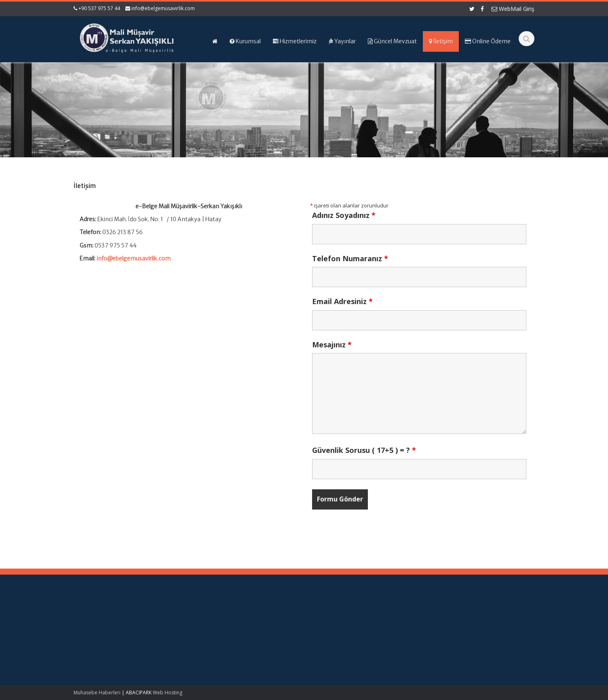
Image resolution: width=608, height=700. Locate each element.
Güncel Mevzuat (280, 642)
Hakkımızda (275, 627)
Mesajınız (332, 345)
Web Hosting (168, 693)
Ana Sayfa (273, 620)
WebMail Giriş (513, 9)
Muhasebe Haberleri (97, 693)
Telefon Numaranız (350, 258)
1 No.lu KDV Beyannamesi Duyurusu (45, 651)
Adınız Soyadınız (344, 215)
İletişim (269, 650)
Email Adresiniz (342, 301)
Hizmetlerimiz (277, 635)
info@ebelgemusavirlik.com (163, 8)
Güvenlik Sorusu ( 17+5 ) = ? (364, 450)
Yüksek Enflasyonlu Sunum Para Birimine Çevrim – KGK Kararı (54, 627)
